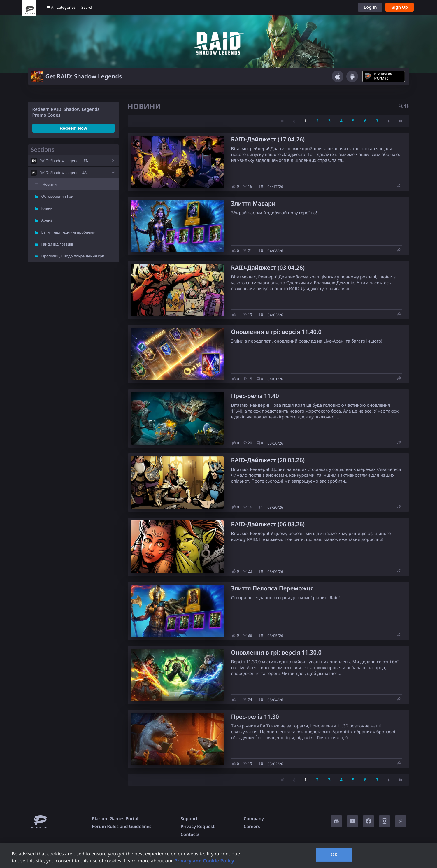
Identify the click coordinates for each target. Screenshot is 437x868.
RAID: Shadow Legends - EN (64, 161)
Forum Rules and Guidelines (122, 827)
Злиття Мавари (253, 203)
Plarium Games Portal (115, 819)
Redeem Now (73, 128)
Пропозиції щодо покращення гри (73, 256)
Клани (47, 208)
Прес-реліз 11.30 (255, 717)
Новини (50, 184)
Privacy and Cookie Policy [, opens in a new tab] (204, 861)
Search (87, 7)
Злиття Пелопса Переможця (273, 588)
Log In (370, 7)
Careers (252, 827)
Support (189, 819)
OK (334, 855)
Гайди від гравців (57, 244)
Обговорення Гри (57, 196)
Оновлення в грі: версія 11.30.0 (276, 652)
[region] (218, 855)
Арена (47, 220)
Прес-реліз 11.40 (255, 396)
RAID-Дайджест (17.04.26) (268, 139)
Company (254, 819)
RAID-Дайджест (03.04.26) (268, 268)
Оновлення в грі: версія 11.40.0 (276, 332)
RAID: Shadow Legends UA (63, 173)
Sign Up (400, 7)
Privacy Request (197, 827)
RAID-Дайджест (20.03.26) (268, 460)
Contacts (190, 834)
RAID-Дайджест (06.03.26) (268, 524)
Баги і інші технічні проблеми (69, 232)
